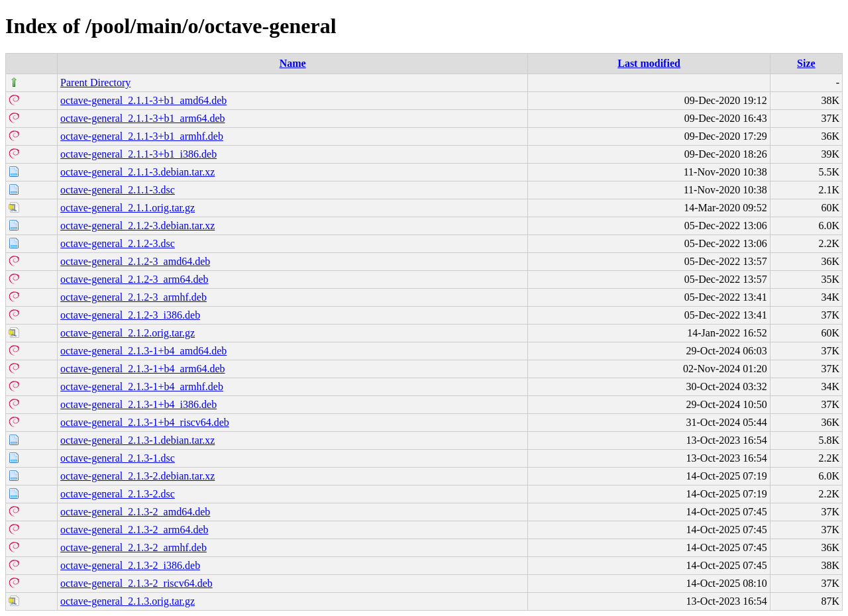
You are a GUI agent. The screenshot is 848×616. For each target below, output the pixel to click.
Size (806, 63)
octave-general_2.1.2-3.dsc (118, 243)
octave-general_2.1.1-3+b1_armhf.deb (142, 136)
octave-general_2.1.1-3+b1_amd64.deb (143, 100)
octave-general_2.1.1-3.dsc (118, 190)
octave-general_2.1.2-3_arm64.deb (134, 279)
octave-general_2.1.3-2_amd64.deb (135, 512)
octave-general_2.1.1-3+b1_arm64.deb (142, 118)
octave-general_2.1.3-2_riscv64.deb (136, 583)
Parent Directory (95, 82)
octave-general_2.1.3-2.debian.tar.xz (137, 476)
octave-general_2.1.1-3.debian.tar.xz (137, 172)
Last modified (649, 63)
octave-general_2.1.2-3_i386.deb (130, 315)
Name (293, 63)
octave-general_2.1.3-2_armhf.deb (133, 547)
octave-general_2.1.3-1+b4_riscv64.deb (145, 422)
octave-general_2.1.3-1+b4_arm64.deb (142, 369)
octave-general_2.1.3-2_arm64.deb (134, 530)
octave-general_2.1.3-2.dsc (118, 494)
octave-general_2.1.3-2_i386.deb (130, 565)
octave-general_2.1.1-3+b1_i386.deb (138, 154)
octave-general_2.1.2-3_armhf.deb (133, 297)
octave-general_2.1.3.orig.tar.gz (128, 601)
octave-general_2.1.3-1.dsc (118, 458)
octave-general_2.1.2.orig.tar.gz (128, 333)
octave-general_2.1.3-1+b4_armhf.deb (142, 386)
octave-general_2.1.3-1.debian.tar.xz (137, 440)
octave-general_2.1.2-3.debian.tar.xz (137, 226)
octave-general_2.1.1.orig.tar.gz (128, 208)
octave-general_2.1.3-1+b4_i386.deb (138, 404)
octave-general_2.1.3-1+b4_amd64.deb (143, 351)
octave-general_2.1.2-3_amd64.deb (135, 261)
